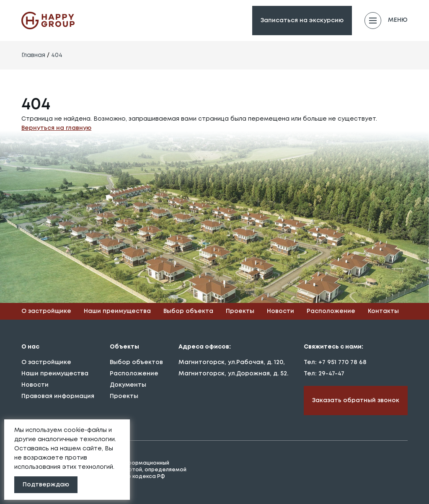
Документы (128, 385)
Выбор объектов (136, 362)
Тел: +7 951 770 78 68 (335, 362)
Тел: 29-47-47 (324, 374)
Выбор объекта (188, 311)
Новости (280, 311)
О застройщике (46, 311)
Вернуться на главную (56, 128)
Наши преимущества (117, 311)
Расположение (331, 311)
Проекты (240, 311)
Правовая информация (58, 396)
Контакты (383, 311)
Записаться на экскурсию (302, 21)
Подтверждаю (46, 485)
